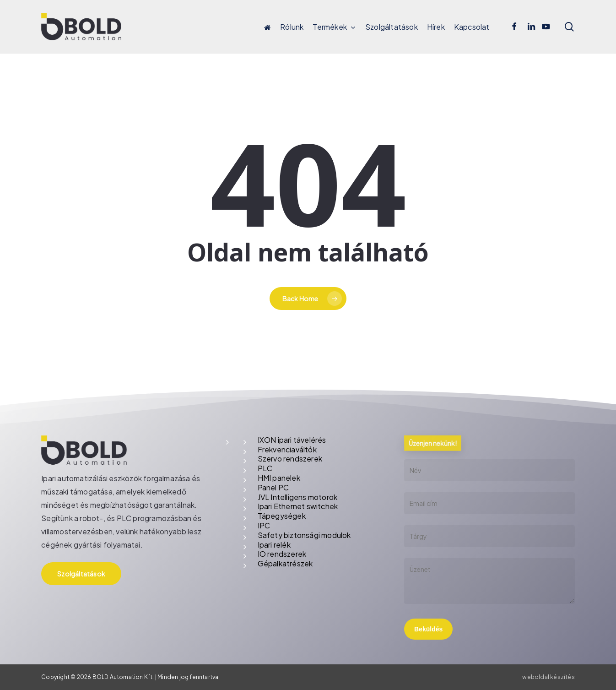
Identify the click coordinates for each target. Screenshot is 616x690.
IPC (264, 525)
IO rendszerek (282, 554)
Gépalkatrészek (285, 563)
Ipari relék (274, 545)
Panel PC (273, 487)
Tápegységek (282, 516)
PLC (265, 468)
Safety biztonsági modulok (304, 535)
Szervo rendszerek (290, 459)
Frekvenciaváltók (287, 449)
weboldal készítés (548, 677)
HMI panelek (279, 478)
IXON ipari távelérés (292, 440)
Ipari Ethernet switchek (298, 506)
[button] (81, 574)
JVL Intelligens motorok (298, 497)
